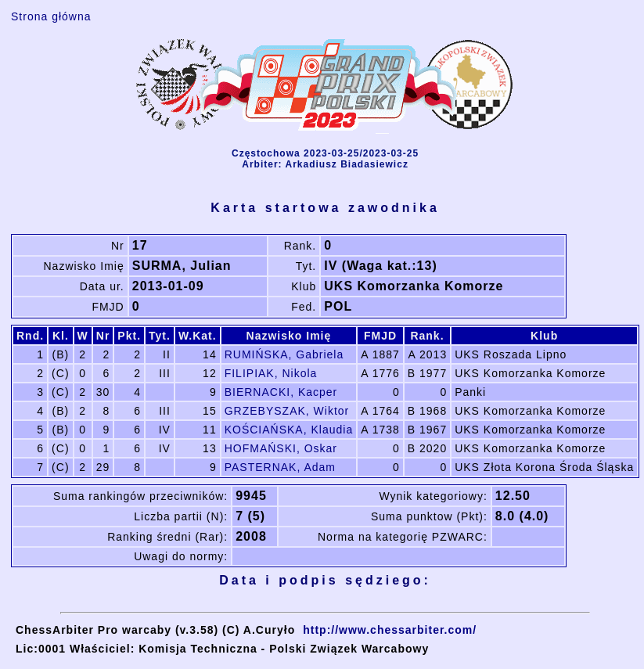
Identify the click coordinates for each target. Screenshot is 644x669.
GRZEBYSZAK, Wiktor (287, 411)
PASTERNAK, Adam (280, 467)
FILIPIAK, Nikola (271, 373)
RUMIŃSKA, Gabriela (284, 354)
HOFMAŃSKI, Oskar (281, 448)
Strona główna (51, 16)
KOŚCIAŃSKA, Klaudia (289, 430)
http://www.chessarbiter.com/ (390, 630)
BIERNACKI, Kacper (281, 392)
